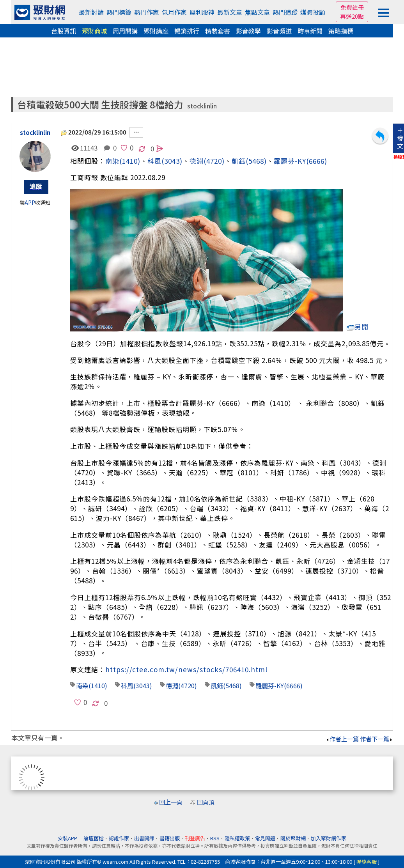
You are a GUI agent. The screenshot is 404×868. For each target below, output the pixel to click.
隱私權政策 (237, 838)
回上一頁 (171, 802)
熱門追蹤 (285, 12)
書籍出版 (170, 838)
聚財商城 (94, 31)
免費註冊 (352, 7)
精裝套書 (218, 31)
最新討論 (91, 12)
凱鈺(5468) (249, 161)
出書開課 (144, 838)
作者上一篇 (342, 739)
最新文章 (230, 12)
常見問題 (265, 838)
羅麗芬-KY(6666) (300, 161)
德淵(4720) (207, 161)
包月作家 (174, 12)
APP (30, 203)
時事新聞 (310, 31)
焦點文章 (257, 12)
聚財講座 (156, 31)
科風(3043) (136, 686)
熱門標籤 (119, 12)
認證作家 (119, 838)
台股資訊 (64, 31)
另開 (358, 327)
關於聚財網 (293, 838)
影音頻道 (279, 31)
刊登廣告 (195, 838)
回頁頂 (206, 802)
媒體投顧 (313, 12)
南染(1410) (123, 161)
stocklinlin (202, 106)
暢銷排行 (187, 31)
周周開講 (125, 31)
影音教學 (248, 31)
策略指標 (341, 31)
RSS (215, 838)
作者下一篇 (377, 739)
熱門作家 (147, 12)
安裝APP (68, 838)
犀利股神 (202, 12)
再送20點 (352, 16)
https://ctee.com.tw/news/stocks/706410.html (186, 669)
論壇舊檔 (94, 838)
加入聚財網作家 (329, 838)
